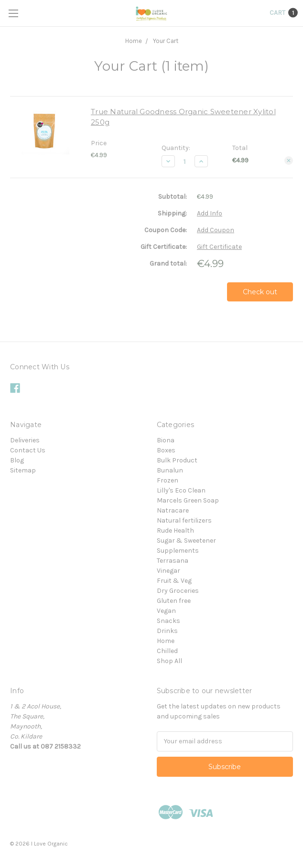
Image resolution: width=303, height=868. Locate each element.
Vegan (166, 611)
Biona (166, 440)
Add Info (210, 213)
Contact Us (28, 450)
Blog (17, 460)
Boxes (166, 450)
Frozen (168, 480)
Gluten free (174, 601)
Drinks (167, 631)
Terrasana (173, 561)
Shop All (169, 661)
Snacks (168, 621)
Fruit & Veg (174, 581)
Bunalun (170, 470)
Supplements (178, 551)
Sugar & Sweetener (186, 541)
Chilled (167, 651)
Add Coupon (216, 230)
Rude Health (175, 530)
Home (134, 41)
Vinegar (168, 571)
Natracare (173, 510)
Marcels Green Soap (188, 500)
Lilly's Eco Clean (181, 490)
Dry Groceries (178, 591)
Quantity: (176, 148)
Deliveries (25, 440)
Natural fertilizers (184, 520)
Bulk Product (177, 460)
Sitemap (23, 470)
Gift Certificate (219, 247)
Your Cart (166, 41)
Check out (260, 292)
